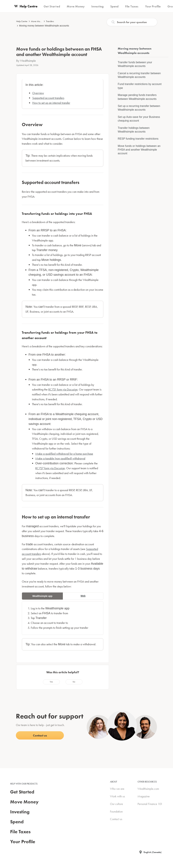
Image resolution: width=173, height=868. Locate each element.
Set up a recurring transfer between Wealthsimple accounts (139, 108)
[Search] (132, 22)
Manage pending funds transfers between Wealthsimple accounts (137, 97)
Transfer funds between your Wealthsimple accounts (135, 64)
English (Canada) (153, 852)
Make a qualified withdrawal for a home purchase (64, 454)
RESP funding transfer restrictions (138, 139)
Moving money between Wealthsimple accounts (44, 26)
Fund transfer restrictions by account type (140, 86)
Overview (38, 93)
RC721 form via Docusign (63, 389)
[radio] (51, 682)
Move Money (37, 21)
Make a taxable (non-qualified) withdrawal (60, 458)
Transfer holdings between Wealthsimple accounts (134, 130)
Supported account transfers (48, 98)
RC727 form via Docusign (50, 468)
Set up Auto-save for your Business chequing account (139, 119)
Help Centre (22, 21)
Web (83, 596)
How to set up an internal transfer (51, 103)
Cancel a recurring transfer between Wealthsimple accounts (139, 75)
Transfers (50, 21)
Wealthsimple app (42, 596)
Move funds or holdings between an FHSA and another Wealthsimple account (139, 150)
